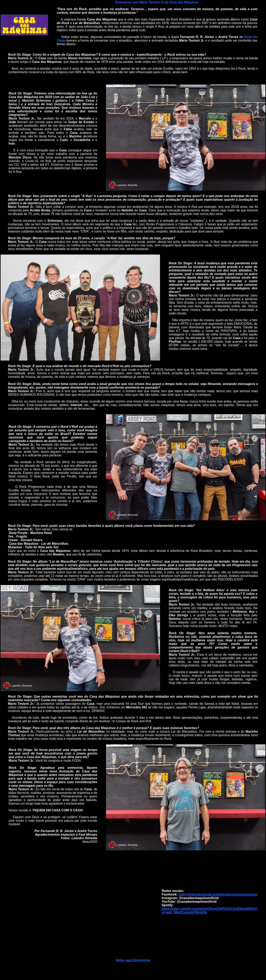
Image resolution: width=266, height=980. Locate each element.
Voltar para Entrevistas (133, 960)
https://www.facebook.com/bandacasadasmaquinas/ (218, 894)
